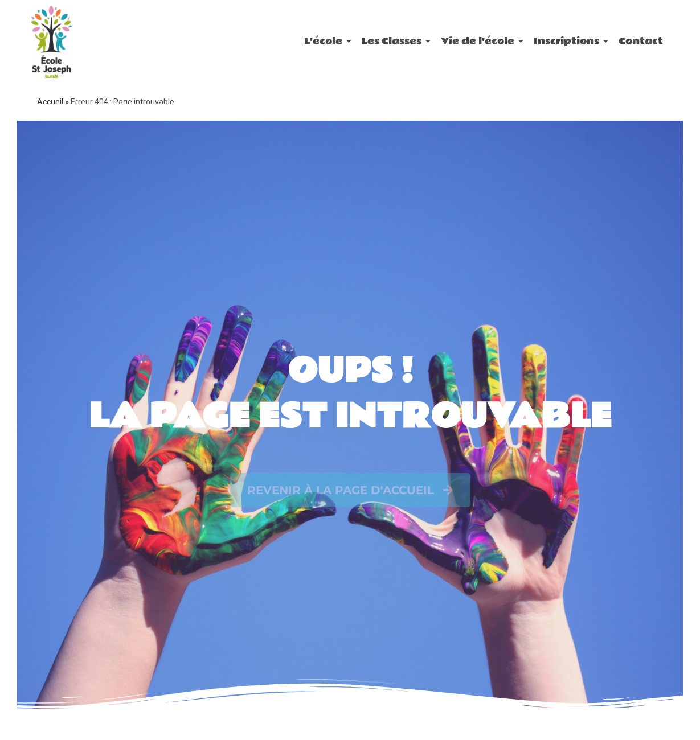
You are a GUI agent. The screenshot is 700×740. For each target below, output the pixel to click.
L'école (325, 41)
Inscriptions (568, 41)
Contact (641, 41)
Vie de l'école (480, 41)
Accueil (50, 102)
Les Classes (394, 41)
